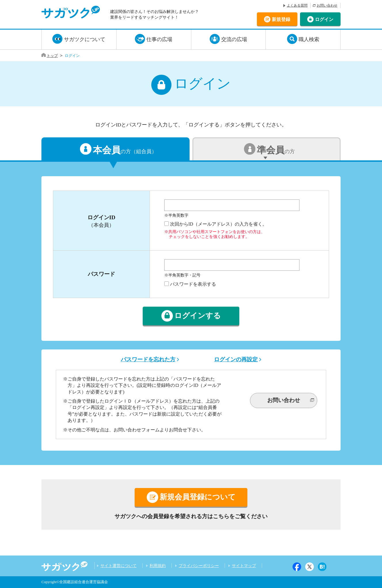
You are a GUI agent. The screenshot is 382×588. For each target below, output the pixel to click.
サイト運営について (119, 566)
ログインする (198, 316)
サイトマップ (244, 566)
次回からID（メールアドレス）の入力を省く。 (218, 224)
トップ (52, 56)
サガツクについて (85, 39)
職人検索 (309, 39)
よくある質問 (297, 5)
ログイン (324, 19)
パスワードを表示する (193, 284)
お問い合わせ (327, 5)
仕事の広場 (159, 39)
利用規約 (158, 566)
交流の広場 (234, 39)
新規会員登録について (198, 497)
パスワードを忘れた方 (148, 359)
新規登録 (281, 19)
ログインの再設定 (236, 359)
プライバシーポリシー (199, 566)
